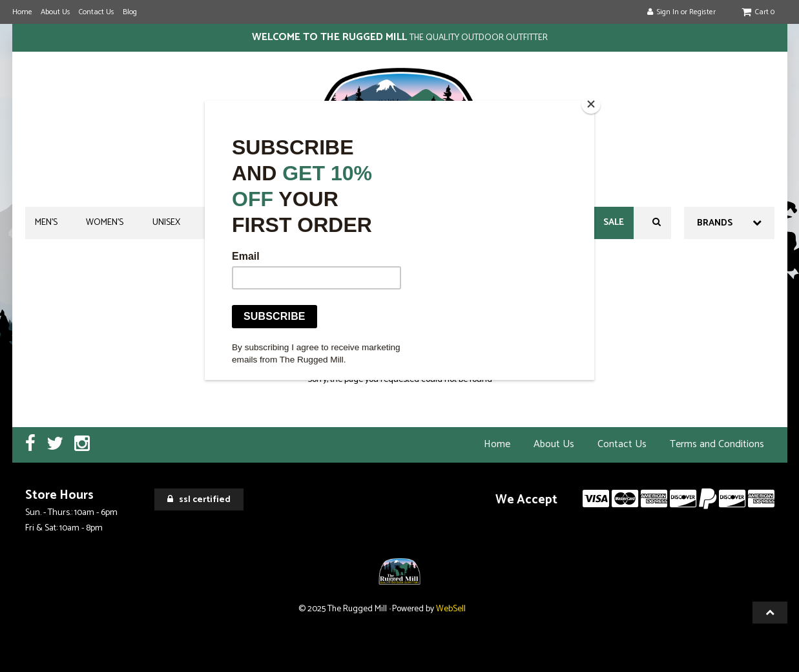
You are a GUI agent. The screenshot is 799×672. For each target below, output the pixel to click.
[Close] (591, 104)
